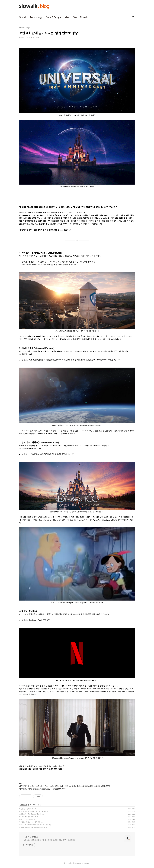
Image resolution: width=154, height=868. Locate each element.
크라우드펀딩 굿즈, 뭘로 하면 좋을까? (30, 814)
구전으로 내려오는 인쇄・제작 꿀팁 (30, 822)
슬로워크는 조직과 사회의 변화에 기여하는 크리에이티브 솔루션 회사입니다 (49, 840)
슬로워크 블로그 (31, 837)
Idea (67, 17)
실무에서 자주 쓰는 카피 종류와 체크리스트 (32, 827)
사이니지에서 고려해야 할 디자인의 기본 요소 (33, 812)
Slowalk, (72, 863)
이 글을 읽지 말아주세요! (27, 809)
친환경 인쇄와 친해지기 (26, 819)
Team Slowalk (80, 17)
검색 (132, 17)
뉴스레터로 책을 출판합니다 (28, 817)
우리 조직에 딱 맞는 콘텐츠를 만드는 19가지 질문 (34, 825)
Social (23, 17)
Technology (36, 17)
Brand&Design (53, 17)
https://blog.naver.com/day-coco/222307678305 (48, 789)
